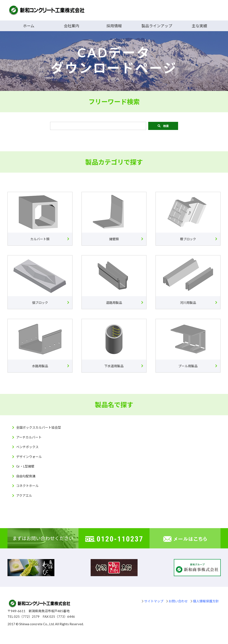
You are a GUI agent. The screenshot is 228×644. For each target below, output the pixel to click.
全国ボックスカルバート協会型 (39, 427)
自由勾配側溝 (26, 476)
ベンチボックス (27, 447)
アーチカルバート (29, 437)
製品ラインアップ (157, 26)
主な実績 (199, 26)
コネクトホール (27, 486)
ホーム (29, 26)
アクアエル (24, 495)
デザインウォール (29, 457)
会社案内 (71, 26)
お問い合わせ (178, 601)
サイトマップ (154, 601)
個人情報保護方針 (206, 601)
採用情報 (114, 26)
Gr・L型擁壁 (25, 466)
